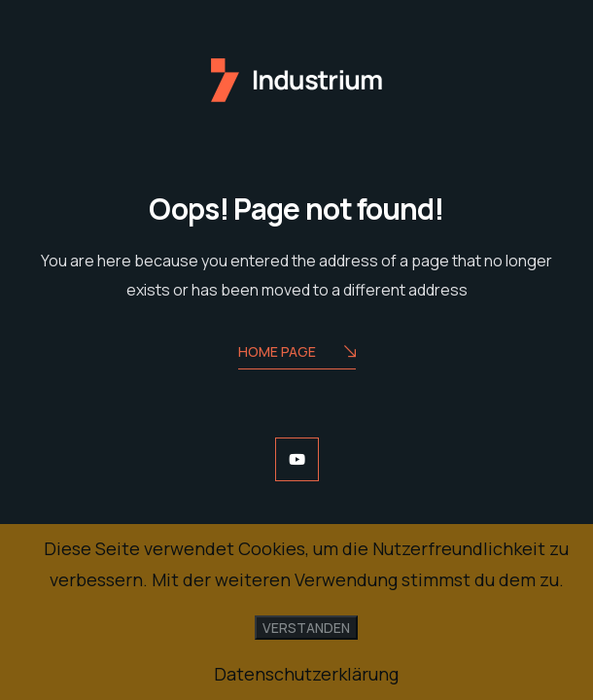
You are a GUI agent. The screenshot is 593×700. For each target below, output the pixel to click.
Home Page (297, 353)
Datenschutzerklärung (306, 674)
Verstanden (306, 628)
